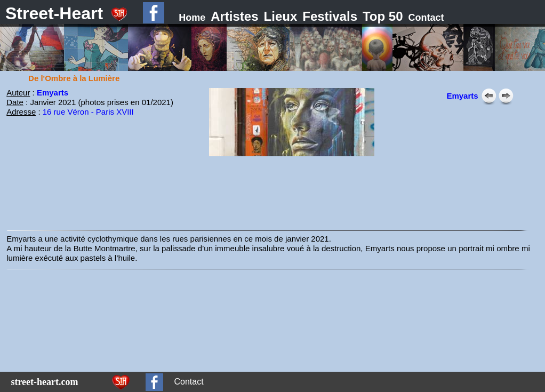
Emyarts (53, 93)
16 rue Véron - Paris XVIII (88, 112)
